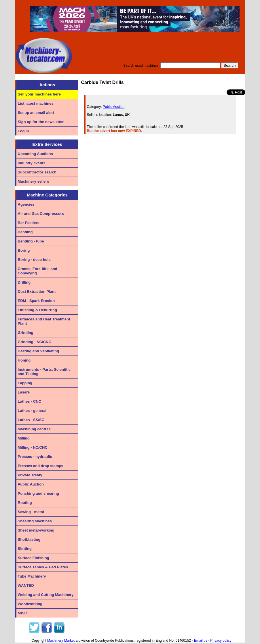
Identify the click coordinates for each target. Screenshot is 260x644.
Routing (25, 503)
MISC (23, 613)
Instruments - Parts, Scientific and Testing (44, 372)
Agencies (26, 204)
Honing (24, 360)
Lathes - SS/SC (31, 420)
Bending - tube (31, 241)
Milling (24, 438)
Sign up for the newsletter (41, 122)
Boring (24, 250)
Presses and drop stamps (41, 466)
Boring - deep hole (34, 260)
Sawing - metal (31, 512)
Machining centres (34, 429)
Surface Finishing (34, 558)
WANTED (26, 585)
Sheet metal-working (36, 530)
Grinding (26, 333)
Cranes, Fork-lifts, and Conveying (38, 271)
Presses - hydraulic (35, 457)
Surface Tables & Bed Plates (43, 567)
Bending (25, 232)
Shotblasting (29, 539)
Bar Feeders (29, 223)
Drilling (24, 282)
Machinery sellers (34, 181)
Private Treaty (30, 475)
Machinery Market (61, 641)
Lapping (25, 383)
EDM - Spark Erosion (36, 301)
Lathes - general (32, 411)
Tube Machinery (32, 576)
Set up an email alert (36, 113)
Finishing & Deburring (38, 310)
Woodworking (30, 604)
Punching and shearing (39, 493)
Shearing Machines (35, 521)
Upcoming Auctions (35, 154)
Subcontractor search (37, 172)
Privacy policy (221, 641)
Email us (201, 641)
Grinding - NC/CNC (35, 342)
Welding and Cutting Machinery (46, 595)
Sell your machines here (39, 94)
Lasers (24, 392)
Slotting (25, 549)
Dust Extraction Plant (37, 292)
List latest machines (36, 103)
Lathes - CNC (30, 401)
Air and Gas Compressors (41, 214)
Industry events (32, 163)
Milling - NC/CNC (33, 447)
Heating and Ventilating (39, 351)
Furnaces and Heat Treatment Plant (44, 321)
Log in (23, 131)
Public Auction (31, 484)
